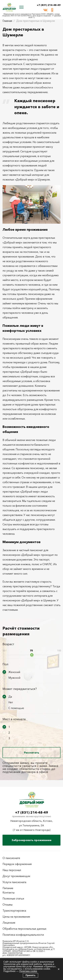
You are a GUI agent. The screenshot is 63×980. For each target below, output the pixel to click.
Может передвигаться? (20, 689)
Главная (7, 21)
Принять (30, 975)
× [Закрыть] (59, 969)
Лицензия (9, 923)
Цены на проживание (16, 917)
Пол (5, 664)
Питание (8, 888)
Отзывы (7, 904)
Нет (11, 702)
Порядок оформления (17, 864)
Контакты (8, 892)
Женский (14, 672)
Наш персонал (12, 870)
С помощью (16, 708)
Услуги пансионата (14, 882)
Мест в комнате (14, 719)
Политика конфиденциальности (23, 935)
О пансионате (11, 858)
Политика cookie (28, 971)
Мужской (14, 678)
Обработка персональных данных (24, 929)
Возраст (8, 644)
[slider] (32, 655)
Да (10, 697)
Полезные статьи (13, 898)
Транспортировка (14, 911)
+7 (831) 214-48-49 (49, 5)
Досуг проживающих (16, 876)
